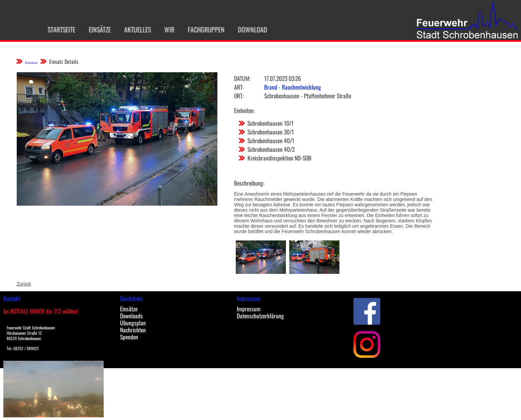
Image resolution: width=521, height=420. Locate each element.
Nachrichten (133, 330)
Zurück (24, 284)
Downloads (131, 316)
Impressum (249, 309)
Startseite (56, 29)
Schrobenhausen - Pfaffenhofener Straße (308, 96)
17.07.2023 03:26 (283, 78)
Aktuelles (132, 29)
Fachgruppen (200, 29)
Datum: (242, 78)
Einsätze (94, 29)
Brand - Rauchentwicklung (293, 87)
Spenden (129, 337)
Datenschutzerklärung (260, 316)
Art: (239, 87)
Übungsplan (133, 323)
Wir (164, 29)
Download (247, 29)
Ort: (239, 96)
